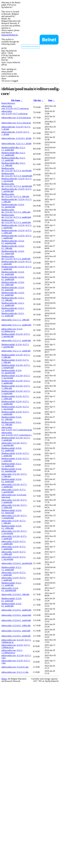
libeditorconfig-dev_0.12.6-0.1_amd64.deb (13, 278)
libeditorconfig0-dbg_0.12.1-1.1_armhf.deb (13, 159)
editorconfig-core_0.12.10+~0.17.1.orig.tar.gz (15, 107)
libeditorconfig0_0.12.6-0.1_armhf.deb (12, 605)
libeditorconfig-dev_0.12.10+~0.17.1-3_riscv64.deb (16, 169)
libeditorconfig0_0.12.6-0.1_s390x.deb (12, 527)
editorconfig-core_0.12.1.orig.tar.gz (16, 123)
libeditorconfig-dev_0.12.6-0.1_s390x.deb (13, 283)
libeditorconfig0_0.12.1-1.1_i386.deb (12, 423)
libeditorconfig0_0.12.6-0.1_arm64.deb (12, 480)
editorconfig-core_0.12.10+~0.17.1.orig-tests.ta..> (17, 434)
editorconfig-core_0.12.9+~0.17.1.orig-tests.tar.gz (17, 429)
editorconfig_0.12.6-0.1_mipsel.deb (16, 615)
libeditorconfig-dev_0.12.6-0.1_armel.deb (13, 289)
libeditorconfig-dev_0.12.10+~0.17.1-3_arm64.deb (16, 221)
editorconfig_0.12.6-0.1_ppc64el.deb (17, 563)
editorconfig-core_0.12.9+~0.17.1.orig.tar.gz (15, 112)
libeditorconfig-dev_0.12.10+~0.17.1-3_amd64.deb (16, 216)
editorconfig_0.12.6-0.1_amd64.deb (16, 610)
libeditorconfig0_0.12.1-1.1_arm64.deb (12, 568)
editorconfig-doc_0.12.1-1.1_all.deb (16, 144)
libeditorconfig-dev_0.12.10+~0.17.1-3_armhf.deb (16, 258)
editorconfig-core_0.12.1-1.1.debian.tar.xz (12, 651)
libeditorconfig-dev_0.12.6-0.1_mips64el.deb (13, 242)
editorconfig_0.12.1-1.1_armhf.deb (16, 351)
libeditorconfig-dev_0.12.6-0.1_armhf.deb (13, 294)
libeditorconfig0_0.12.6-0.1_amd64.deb (12, 449)
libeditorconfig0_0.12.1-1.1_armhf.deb (12, 584)
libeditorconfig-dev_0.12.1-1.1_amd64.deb (13, 304)
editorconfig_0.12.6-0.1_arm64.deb (16, 620)
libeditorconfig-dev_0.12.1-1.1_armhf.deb (13, 315)
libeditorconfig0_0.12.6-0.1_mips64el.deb (12, 470)
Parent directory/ (8, 103)
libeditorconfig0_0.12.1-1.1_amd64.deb (12, 465)
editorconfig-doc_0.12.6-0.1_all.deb (16, 138)
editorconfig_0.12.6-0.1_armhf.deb (16, 636)
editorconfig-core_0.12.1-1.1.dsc (15, 672)
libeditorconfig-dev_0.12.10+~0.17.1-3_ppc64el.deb (17, 185)
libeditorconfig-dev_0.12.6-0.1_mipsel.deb (13, 252)
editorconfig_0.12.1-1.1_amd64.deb (16, 325)
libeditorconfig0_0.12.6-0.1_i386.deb (12, 418)
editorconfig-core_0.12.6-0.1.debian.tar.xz (12, 330)
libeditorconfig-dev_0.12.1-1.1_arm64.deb (13, 309)
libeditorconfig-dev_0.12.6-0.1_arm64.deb (13, 273)
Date (50, 100)
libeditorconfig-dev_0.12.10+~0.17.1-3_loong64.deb (17, 175)
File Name (16, 100)
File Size (37, 100)
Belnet (4, 679)
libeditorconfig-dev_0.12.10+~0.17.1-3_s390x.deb (16, 211)
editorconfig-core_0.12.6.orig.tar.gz (16, 118)
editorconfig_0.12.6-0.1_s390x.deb (16, 626)
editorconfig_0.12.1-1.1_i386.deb (15, 320)
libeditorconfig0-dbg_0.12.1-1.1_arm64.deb (13, 149)
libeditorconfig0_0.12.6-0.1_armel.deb (12, 600)
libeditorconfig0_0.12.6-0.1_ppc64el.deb (12, 372)
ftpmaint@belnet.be (10, 35)
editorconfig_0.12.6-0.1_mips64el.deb (10, 589)
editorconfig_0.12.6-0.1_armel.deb (16, 631)
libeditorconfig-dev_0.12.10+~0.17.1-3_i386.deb (15, 195)
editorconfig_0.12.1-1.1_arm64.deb (16, 340)
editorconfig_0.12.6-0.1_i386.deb (15, 594)
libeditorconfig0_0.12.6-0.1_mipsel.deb (12, 511)
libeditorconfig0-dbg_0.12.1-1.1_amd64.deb (13, 154)
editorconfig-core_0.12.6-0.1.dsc (15, 667)
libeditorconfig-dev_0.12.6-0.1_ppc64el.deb (13, 206)
